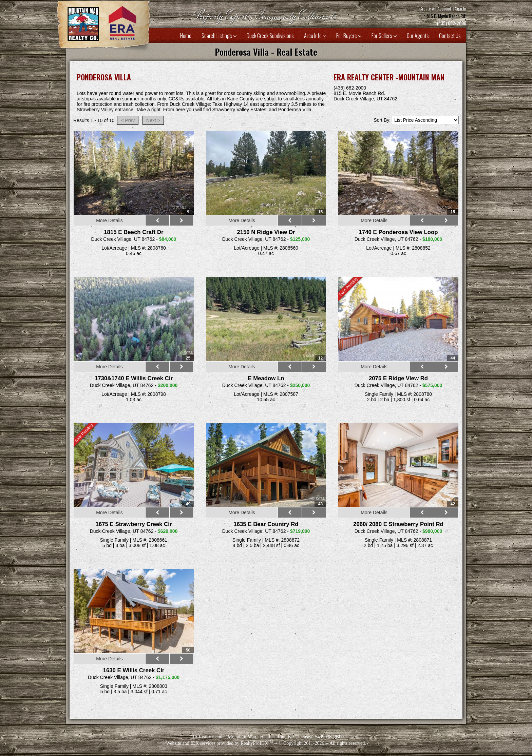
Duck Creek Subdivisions (270, 36)
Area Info (315, 36)
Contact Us (450, 36)
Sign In (461, 8)
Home (186, 36)
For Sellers (384, 36)
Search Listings (219, 36)
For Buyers (349, 36)
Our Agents (418, 36)
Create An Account (435, 8)
